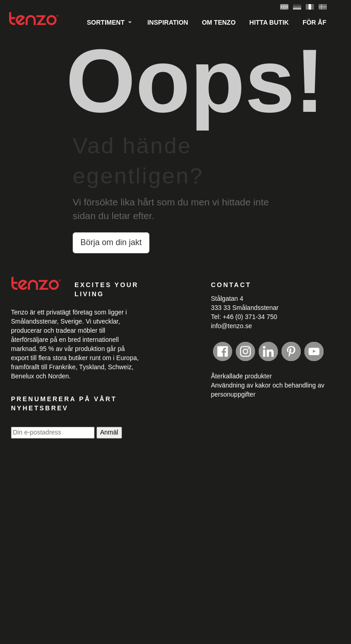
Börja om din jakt (111, 242)
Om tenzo (219, 22)
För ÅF (314, 22)
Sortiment (106, 22)
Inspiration (168, 22)
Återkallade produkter (242, 376)
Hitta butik (269, 22)
